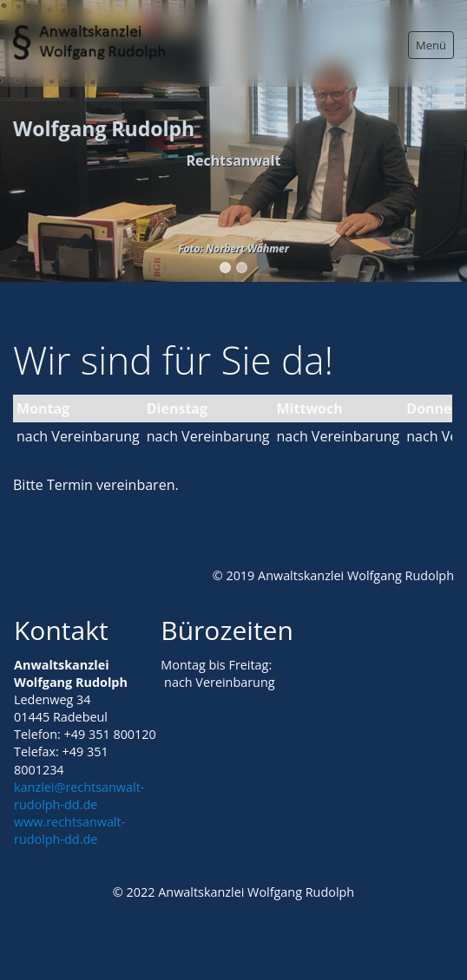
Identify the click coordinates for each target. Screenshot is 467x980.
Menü (431, 45)
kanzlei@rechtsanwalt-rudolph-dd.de (79, 796)
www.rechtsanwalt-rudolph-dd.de (69, 830)
